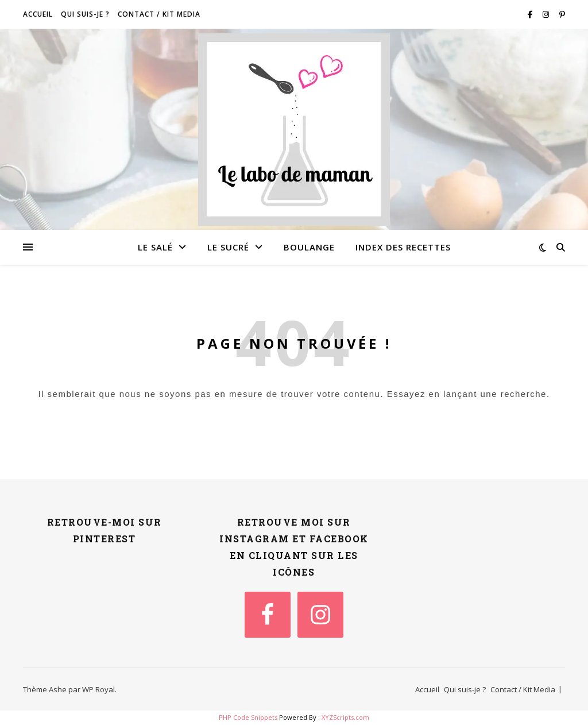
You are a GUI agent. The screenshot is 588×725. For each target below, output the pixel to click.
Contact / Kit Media (159, 14)
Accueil (38, 14)
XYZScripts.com (345, 717)
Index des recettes (403, 247)
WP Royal (98, 689)
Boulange (309, 247)
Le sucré (228, 247)
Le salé (155, 247)
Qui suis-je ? (85, 14)
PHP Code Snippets (248, 717)
